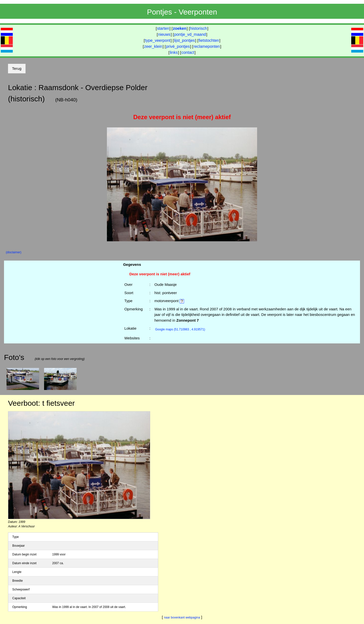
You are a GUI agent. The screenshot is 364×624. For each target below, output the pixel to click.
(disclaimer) (14, 252)
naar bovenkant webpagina (182, 617)
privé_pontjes (178, 46)
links (174, 52)
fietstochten (209, 40)
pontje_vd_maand (190, 34)
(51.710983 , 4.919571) (180, 329)
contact (188, 52)
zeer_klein (153, 46)
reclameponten (207, 46)
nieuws (164, 34)
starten (163, 28)
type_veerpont (158, 40)
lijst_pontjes (185, 40)
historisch (199, 28)
